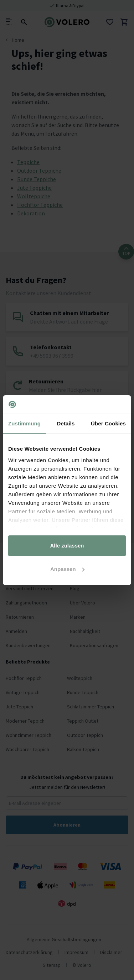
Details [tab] (66, 423)
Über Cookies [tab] (108, 423)
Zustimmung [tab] (24, 423)
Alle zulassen (67, 546)
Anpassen (67, 569)
